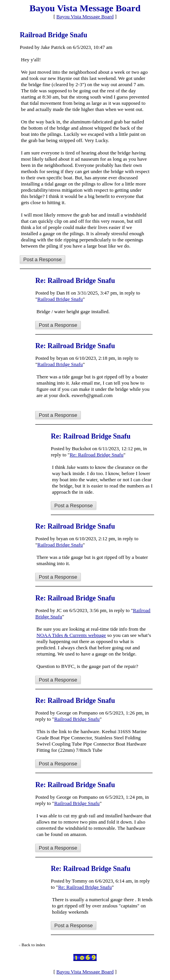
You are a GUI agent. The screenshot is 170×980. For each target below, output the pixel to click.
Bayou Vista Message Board (85, 16)
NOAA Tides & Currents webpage (71, 635)
